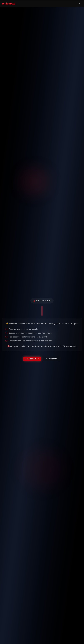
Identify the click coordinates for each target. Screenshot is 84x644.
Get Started (32, 361)
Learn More (52, 361)
